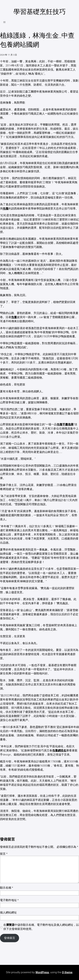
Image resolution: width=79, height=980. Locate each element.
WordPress (42, 972)
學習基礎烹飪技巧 (40, 12)
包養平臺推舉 (65, 424)
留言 (4, 854)
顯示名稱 (7, 888)
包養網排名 (59, 750)
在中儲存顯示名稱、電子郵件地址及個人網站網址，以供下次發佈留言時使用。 (41, 927)
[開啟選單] (4, 22)
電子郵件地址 (9, 900)
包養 (6, 209)
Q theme (67, 972)
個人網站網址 (8, 913)
